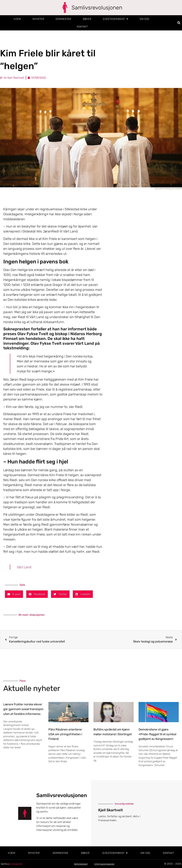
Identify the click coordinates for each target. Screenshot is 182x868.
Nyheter (38, 19)
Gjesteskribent (116, 19)
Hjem (17, 19)
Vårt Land (24, 567)
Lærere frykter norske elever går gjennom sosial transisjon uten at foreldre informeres (23, 709)
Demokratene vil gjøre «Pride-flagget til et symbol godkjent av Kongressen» (157, 734)
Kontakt (82, 27)
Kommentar (63, 19)
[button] (179, 23)
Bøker (87, 19)
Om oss (145, 19)
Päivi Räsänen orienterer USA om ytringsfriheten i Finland (65, 734)
